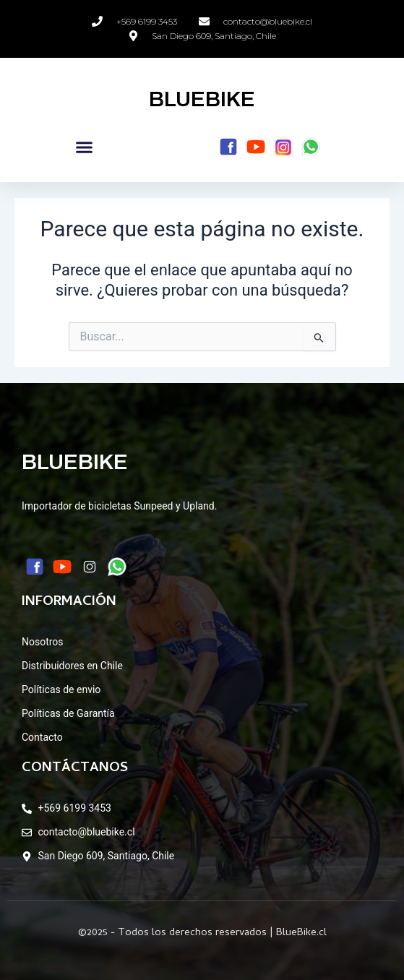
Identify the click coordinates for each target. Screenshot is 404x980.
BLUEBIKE (202, 99)
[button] (85, 147)
